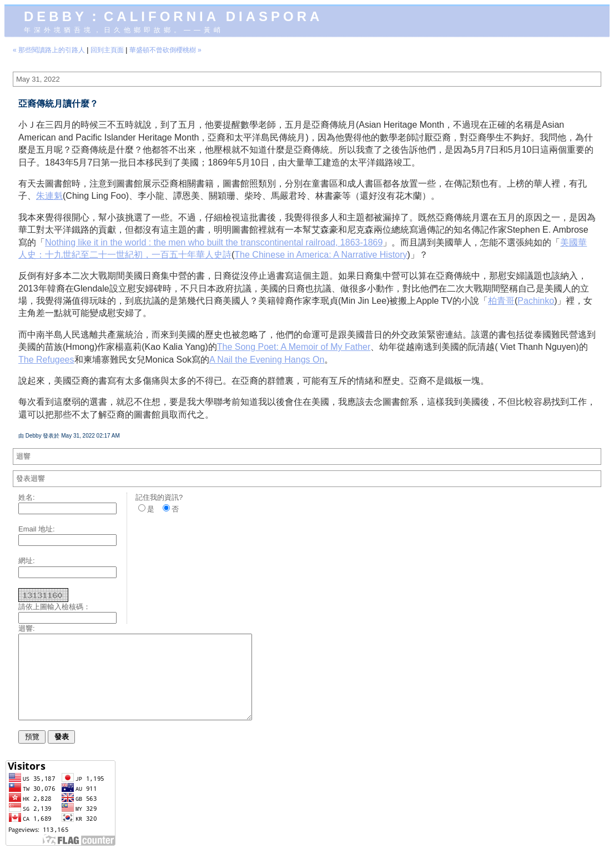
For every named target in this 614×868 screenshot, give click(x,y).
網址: (27, 561)
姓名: (27, 497)
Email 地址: (37, 529)
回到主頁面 (107, 50)
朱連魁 (49, 196)
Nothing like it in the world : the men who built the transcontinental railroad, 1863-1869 (214, 242)
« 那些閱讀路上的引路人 (49, 50)
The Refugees (46, 360)
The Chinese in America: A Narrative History (321, 255)
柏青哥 (501, 301)
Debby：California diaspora (173, 16)
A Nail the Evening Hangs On (267, 360)
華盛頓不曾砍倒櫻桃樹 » (165, 50)
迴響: (27, 628)
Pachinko (536, 301)
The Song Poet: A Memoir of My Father (294, 347)
